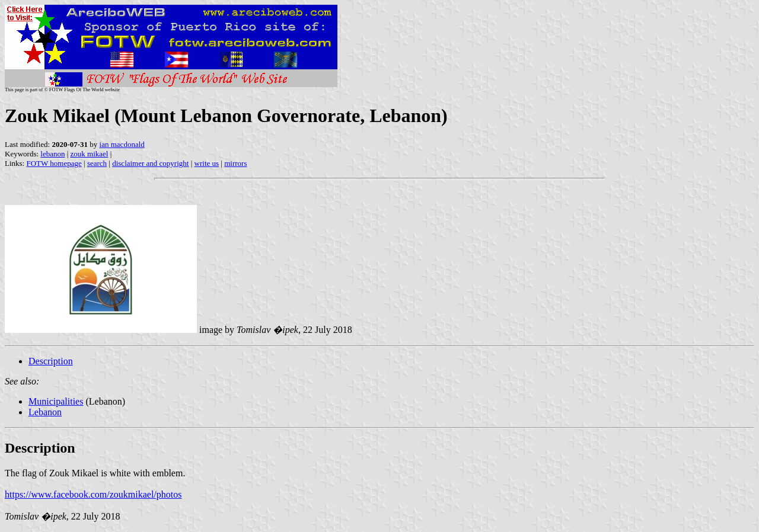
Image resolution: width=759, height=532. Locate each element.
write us (207, 163)
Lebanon (45, 412)
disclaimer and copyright (150, 163)
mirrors (235, 163)
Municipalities (56, 401)
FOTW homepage (54, 163)
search (97, 163)
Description (51, 361)
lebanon (52, 154)
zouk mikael (90, 154)
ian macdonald (122, 144)
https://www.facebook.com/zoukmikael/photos (93, 494)
